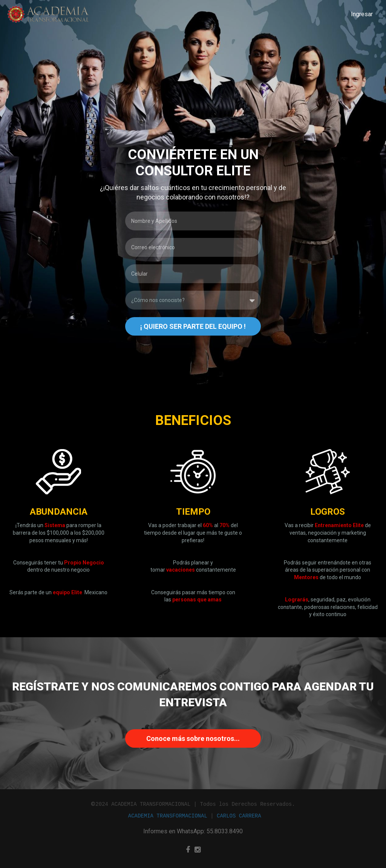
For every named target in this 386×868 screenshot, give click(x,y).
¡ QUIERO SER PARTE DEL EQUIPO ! (193, 326)
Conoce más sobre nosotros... (193, 738)
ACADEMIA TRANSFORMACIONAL (168, 816)
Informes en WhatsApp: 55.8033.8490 (193, 831)
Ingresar (362, 14)
